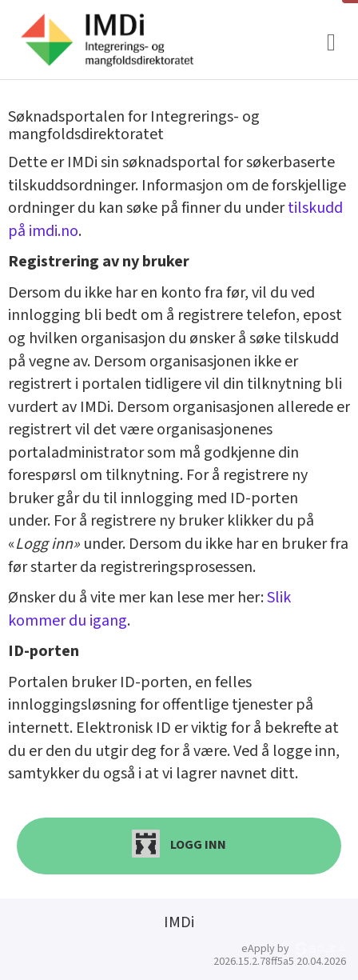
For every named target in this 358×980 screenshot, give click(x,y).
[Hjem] (107, 40)
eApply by (294, 949)
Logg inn (179, 844)
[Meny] (331, 43)
